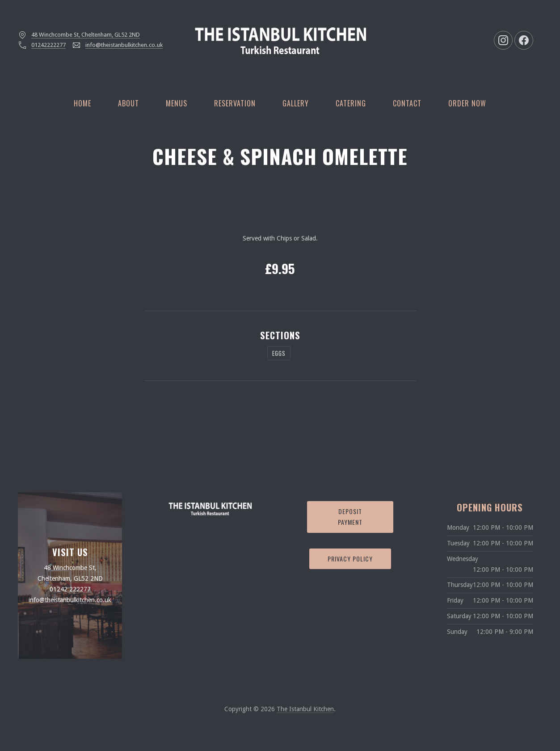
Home (82, 103)
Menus (177, 103)
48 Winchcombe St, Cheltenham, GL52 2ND (86, 35)
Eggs (279, 353)
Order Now (467, 103)
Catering (351, 103)
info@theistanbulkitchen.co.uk (124, 45)
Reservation (235, 103)
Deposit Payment (350, 517)
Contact (407, 103)
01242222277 (48, 45)
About (128, 103)
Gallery (296, 103)
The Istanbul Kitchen (305, 709)
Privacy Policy (350, 559)
